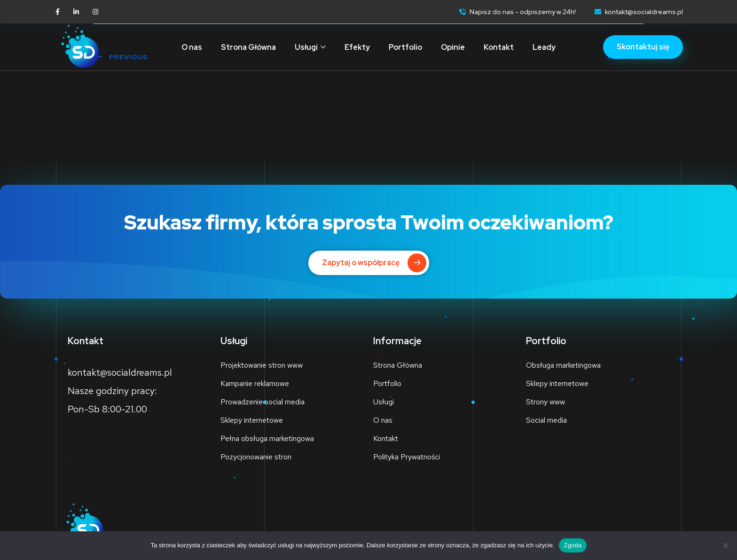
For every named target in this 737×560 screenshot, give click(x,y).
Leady (544, 47)
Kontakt (499, 47)
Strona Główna (248, 47)
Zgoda (572, 545)
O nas (192, 47)
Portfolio (405, 47)
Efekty (357, 47)
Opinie (453, 47)
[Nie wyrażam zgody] (725, 545)
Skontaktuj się (643, 47)
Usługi (306, 47)
